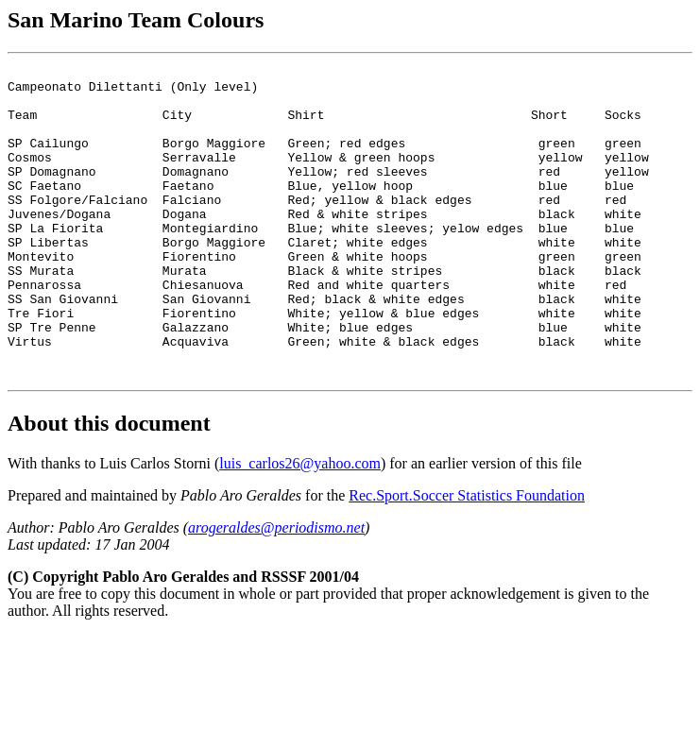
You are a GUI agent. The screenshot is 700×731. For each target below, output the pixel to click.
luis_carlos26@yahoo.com (300, 526)
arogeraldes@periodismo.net (276, 590)
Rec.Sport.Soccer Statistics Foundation (467, 558)
